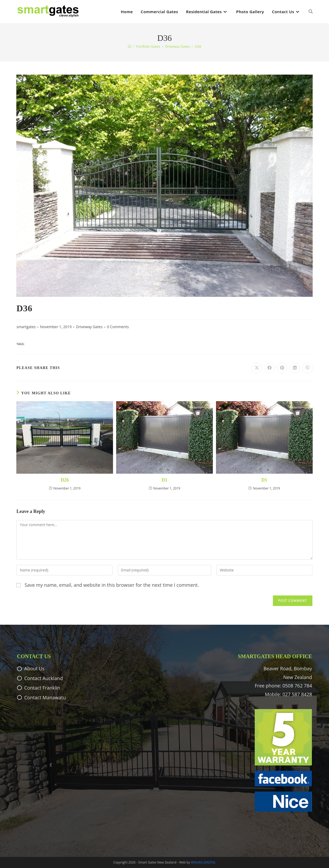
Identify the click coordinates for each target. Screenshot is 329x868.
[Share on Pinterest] (282, 368)
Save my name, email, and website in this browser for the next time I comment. (112, 585)
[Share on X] (257, 368)
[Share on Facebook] (269, 368)
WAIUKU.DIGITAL (203, 862)
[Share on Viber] (307, 368)
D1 (164, 480)
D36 (198, 46)
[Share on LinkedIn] (295, 368)
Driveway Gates (89, 327)
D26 (65, 480)
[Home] (129, 46)
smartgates (26, 327)
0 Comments (118, 327)
